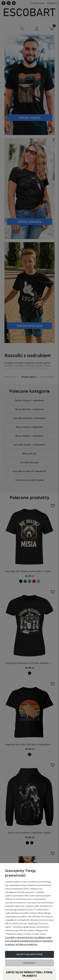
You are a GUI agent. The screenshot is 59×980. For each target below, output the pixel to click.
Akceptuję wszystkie (29, 954)
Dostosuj (30, 963)
